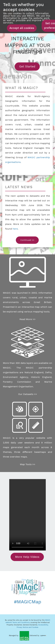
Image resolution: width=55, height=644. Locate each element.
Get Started (29, 66)
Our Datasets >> (28, 394)
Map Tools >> (28, 464)
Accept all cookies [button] (22, 28)
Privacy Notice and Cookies (27, 627)
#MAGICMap (28, 602)
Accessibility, (43, 625)
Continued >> (27, 240)
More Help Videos (27, 557)
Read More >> (27, 319)
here (15, 229)
